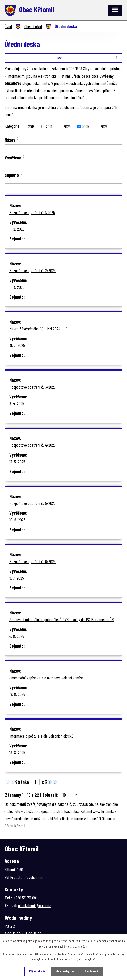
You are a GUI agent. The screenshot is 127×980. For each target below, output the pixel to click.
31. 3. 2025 (17, 345)
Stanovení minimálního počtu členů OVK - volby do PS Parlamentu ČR (62, 619)
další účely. (81, 946)
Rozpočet (44, 811)
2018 (31, 126)
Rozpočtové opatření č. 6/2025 (32, 561)
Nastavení (91, 971)
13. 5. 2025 (17, 462)
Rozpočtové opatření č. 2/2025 (32, 270)
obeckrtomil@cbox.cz (34, 905)
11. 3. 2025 (17, 287)
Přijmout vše (37, 971)
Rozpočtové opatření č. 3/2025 (32, 387)
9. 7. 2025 (17, 578)
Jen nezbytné (65, 971)
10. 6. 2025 (17, 520)
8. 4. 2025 (17, 403)
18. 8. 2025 (17, 694)
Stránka (22, 782)
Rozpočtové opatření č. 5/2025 (32, 503)
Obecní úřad (33, 26)
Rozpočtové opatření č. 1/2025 (32, 212)
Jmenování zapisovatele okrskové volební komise (47, 678)
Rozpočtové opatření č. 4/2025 (32, 445)
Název (10, 140)
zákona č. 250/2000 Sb (75, 804)
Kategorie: (12, 126)
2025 (85, 126)
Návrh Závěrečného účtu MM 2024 (39, 329)
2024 (67, 126)
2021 (49, 126)
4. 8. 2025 (17, 636)
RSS (88, 58)
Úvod (8, 26)
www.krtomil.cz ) (106, 811)
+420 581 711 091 (25, 898)
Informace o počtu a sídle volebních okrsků (41, 736)
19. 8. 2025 (17, 752)
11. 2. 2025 (17, 229)
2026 (104, 126)
